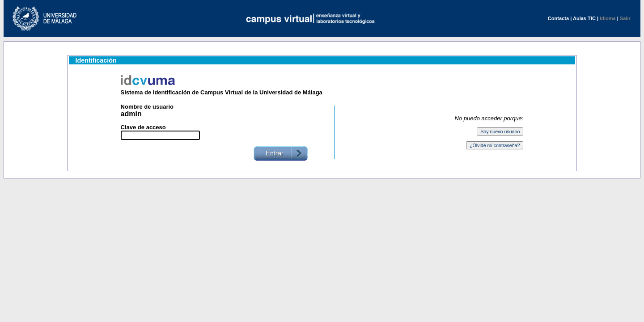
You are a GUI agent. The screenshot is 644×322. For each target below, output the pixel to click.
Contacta (558, 18)
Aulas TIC (584, 18)
